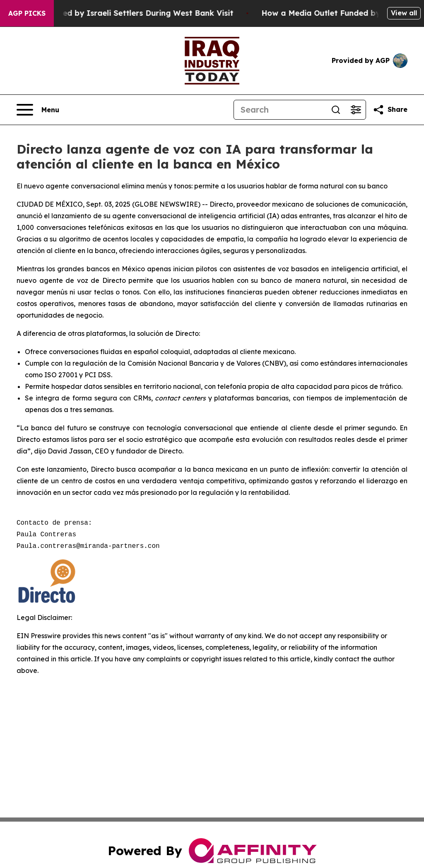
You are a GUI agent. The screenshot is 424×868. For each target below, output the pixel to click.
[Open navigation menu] (38, 110)
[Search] (280, 110)
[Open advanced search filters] (356, 110)
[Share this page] (390, 110)
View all (404, 13)
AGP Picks (27, 13)
